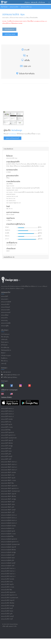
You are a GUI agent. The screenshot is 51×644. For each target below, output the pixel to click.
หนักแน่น (40, 239)
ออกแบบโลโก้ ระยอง (6, 451)
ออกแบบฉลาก (5, 299)
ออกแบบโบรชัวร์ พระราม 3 (8, 571)
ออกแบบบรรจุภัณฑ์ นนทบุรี (8, 563)
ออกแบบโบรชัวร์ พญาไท (7, 584)
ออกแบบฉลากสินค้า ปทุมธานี (9, 494)
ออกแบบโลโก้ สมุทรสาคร (8, 433)
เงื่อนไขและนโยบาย (6, 350)
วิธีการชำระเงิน (5, 337)
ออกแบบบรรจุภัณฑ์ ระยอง (8, 558)
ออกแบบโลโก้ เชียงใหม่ (7, 443)
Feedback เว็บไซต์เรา (7, 397)
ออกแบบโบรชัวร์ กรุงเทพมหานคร (10, 598)
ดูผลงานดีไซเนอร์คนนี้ (13, 138)
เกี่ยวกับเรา (5, 330)
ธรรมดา (7, 227)
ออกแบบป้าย (4, 318)
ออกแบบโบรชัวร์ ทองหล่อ (8, 579)
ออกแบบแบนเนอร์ (6, 312)
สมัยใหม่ (40, 233)
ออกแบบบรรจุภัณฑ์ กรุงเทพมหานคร (10, 544)
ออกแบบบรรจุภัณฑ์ (6, 302)
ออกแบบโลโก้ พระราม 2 (7, 409)
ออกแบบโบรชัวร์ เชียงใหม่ (8, 603)
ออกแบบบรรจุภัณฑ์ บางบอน (8, 534)
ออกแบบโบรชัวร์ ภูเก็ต (7, 614)
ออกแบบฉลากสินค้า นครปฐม (9, 499)
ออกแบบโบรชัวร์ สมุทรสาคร (8, 592)
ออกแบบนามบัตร (14, 7)
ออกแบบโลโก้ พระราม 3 (7, 411)
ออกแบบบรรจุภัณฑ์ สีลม (7, 536)
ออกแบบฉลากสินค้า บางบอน (9, 480)
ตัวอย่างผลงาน (5, 342)
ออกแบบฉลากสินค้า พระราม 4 (9, 467)
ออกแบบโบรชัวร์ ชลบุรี (7, 608)
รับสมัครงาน (4, 358)
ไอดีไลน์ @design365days (10, 377)
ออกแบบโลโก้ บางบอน (7, 427)
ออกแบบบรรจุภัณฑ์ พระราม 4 (9, 520)
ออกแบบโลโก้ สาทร (6, 422)
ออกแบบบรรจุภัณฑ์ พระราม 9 (9, 523)
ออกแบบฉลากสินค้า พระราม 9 (9, 470)
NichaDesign (17, 130)
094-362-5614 (7, 372)
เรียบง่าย (7, 236)
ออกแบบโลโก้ (5, 296)
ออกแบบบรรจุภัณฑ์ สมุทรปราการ (10, 542)
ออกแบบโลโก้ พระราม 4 (7, 414)
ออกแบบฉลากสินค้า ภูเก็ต (8, 507)
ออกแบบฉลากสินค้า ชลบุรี (8, 502)
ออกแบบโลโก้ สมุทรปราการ (8, 435)
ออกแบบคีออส (5, 315)
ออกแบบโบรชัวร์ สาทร (7, 582)
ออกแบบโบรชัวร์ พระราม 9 (8, 576)
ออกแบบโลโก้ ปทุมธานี (7, 441)
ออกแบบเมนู (4, 320)
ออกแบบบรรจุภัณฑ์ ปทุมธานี (9, 547)
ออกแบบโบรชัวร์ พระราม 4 (8, 574)
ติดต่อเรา (3, 353)
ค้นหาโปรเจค (4, 7)
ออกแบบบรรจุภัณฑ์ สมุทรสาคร (9, 539)
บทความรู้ (4, 364)
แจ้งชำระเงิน (4, 340)
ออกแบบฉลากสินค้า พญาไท (8, 478)
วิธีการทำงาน (4, 361)
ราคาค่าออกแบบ (5, 334)
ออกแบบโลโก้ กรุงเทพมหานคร (9, 438)
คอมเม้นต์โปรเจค (9, 257)
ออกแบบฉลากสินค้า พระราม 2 (9, 462)
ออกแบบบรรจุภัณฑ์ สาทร (8, 528)
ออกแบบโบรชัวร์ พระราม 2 (8, 568)
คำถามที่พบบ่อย (5, 348)
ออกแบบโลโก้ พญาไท (7, 425)
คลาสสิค (7, 233)
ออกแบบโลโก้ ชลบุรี (6, 449)
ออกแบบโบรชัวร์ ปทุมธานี (8, 600)
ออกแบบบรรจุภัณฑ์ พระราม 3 (9, 518)
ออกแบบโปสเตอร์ (6, 307)
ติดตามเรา (5, 381)
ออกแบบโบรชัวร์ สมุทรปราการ (9, 595)
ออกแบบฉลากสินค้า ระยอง (8, 504)
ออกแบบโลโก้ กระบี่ (6, 459)
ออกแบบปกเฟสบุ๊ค (6, 323)
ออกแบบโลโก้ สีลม (6, 430)
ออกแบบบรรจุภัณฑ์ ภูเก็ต (8, 560)
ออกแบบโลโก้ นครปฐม (7, 446)
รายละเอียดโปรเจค (8, 149)
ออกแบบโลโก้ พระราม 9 (7, 417)
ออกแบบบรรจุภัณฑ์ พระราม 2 (9, 515)
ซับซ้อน (40, 227)
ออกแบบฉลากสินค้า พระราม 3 (9, 465)
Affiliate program (6, 356)
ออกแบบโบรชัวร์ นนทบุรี (7, 616)
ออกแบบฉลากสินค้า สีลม (7, 483)
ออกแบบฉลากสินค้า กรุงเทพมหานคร (11, 491)
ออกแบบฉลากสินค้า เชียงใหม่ (9, 496)
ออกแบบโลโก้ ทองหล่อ (7, 419)
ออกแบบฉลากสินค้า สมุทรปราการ (10, 488)
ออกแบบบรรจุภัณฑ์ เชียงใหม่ (9, 550)
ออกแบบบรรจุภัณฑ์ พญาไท (8, 531)
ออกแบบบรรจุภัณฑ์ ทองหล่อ (8, 526)
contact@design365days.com (11, 375)
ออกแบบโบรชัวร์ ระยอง (7, 611)
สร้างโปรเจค (4, 345)
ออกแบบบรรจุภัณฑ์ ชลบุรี (8, 555)
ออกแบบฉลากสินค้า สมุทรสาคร (9, 486)
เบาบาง (7, 239)
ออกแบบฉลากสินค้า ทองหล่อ (9, 472)
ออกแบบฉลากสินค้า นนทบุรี (8, 510)
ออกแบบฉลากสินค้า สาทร (8, 475)
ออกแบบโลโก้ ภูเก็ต (6, 454)
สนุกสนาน (8, 230)
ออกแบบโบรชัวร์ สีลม (7, 590)
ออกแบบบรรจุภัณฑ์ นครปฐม (8, 552)
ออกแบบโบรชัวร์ (5, 304)
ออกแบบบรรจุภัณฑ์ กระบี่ (8, 566)
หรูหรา (40, 236)
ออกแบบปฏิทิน (5, 326)
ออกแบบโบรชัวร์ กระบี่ (7, 619)
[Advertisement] (16, 97)
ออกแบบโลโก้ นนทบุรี (7, 457)
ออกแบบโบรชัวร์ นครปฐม (8, 606)
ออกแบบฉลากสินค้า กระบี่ (8, 512)
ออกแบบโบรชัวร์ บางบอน (8, 587)
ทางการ (40, 230)
